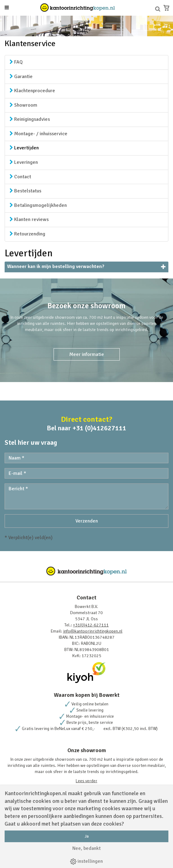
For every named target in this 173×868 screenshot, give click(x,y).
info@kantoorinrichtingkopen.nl (93, 631)
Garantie (21, 77)
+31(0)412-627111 (91, 625)
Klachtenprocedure (32, 91)
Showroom (23, 105)
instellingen (86, 861)
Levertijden (24, 148)
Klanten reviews (29, 219)
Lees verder (86, 781)
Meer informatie (87, 354)
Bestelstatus (25, 191)
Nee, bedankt (86, 848)
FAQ (16, 62)
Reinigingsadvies (30, 119)
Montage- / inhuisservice (38, 134)
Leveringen (24, 162)
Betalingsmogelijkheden (38, 205)
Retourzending (27, 234)
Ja (87, 836)
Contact (20, 177)
